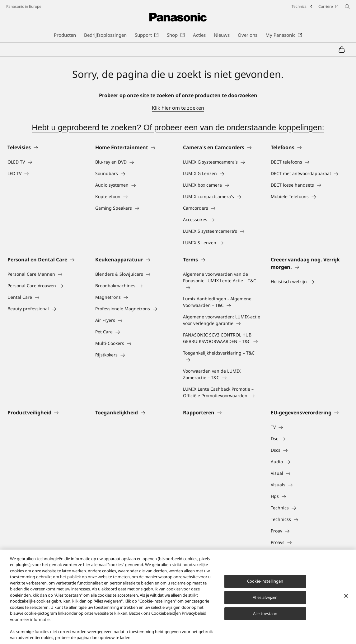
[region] (178, 597)
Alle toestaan (265, 613)
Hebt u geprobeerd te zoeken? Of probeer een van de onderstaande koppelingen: (178, 127)
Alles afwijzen (265, 597)
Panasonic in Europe (24, 6)
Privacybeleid (194, 613)
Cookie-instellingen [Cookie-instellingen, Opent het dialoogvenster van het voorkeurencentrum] (265, 581)
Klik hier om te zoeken (178, 108)
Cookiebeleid (163, 613)
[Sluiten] (346, 596)
